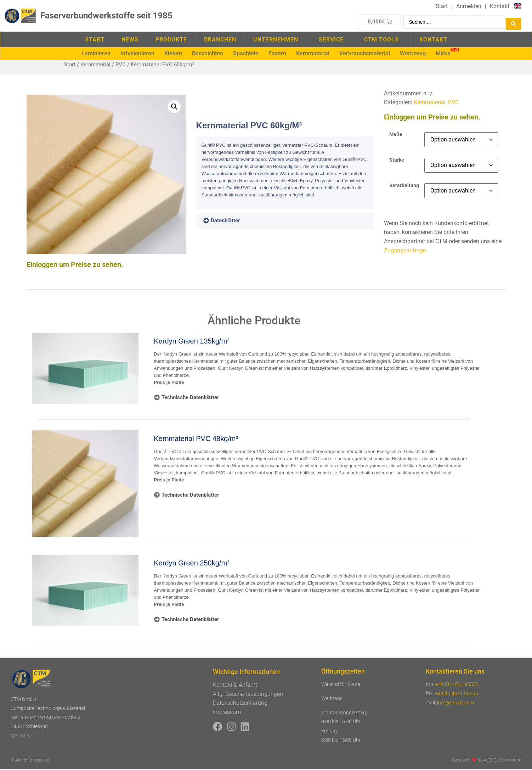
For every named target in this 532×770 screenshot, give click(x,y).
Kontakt (433, 40)
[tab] (232, 222)
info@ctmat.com (455, 703)
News (130, 40)
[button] (96, 54)
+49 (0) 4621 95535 (457, 694)
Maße (396, 135)
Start (95, 40)
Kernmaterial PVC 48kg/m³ (196, 439)
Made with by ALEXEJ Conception (486, 761)
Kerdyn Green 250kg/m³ (191, 564)
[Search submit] (514, 22)
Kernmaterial (95, 65)
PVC (121, 65)
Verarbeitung (404, 186)
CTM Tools (383, 40)
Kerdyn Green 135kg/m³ (191, 342)
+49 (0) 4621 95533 (457, 685)
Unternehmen (278, 40)
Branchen (220, 40)
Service (333, 40)
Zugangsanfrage (405, 251)
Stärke (397, 161)
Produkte (171, 40)
